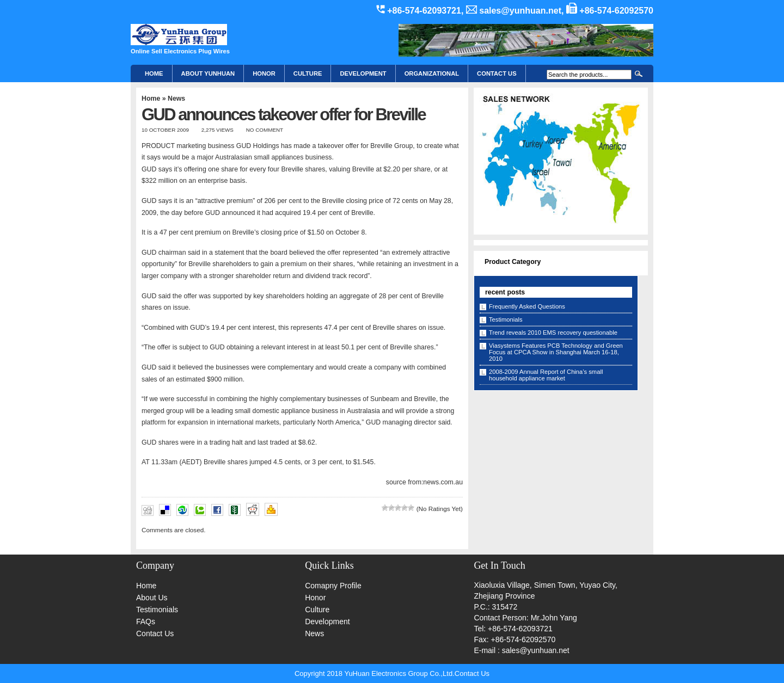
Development (363, 73)
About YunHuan (208, 73)
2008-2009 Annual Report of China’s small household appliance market (546, 375)
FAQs (146, 622)
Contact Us (155, 633)
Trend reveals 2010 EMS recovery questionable (553, 333)
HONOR (264, 73)
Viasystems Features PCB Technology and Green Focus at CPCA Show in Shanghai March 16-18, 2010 (556, 352)
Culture (308, 73)
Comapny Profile (333, 586)
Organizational (432, 73)
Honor (315, 598)
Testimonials (506, 319)
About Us (152, 598)
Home (154, 73)
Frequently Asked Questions (527, 306)
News (176, 99)
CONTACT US (497, 73)
